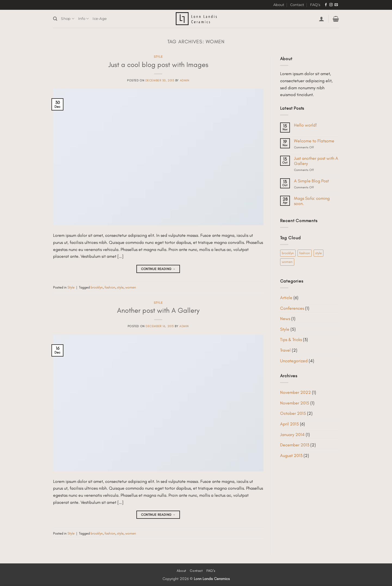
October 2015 (293, 413)
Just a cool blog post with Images (158, 65)
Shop (68, 19)
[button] (321, 19)
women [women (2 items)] (287, 262)
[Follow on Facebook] (326, 5)
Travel (285, 350)
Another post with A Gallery (158, 310)
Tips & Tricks (291, 340)
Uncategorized (294, 361)
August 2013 (291, 455)
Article (286, 298)
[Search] (55, 19)
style (120, 287)
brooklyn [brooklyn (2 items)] (288, 253)
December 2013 (295, 445)
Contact (297, 5)
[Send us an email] (336, 5)
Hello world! (305, 125)
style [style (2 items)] (318, 253)
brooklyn (97, 287)
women (131, 287)
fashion (110, 287)
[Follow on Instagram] (331, 5)
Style (158, 57)
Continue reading (158, 269)
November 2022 (295, 392)
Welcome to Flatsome (314, 141)
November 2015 (295, 403)
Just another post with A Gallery (316, 161)
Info (83, 19)
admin (185, 80)
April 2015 (290, 424)
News (285, 319)
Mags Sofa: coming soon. (312, 201)
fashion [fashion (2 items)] (305, 253)
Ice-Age (100, 19)
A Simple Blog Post (311, 181)
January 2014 (292, 435)
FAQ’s (315, 5)
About (279, 5)
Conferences (292, 308)
